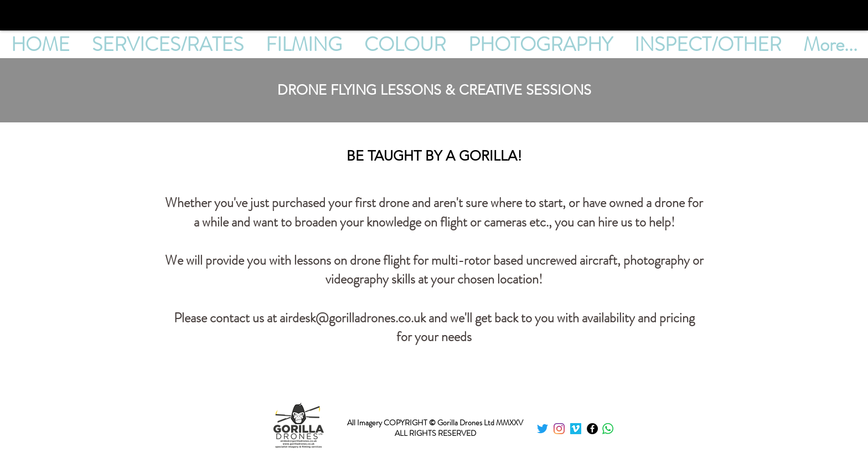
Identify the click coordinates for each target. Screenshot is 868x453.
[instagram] (559, 429)
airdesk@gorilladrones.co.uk (353, 318)
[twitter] (542, 429)
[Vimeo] (576, 429)
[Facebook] (592, 429)
